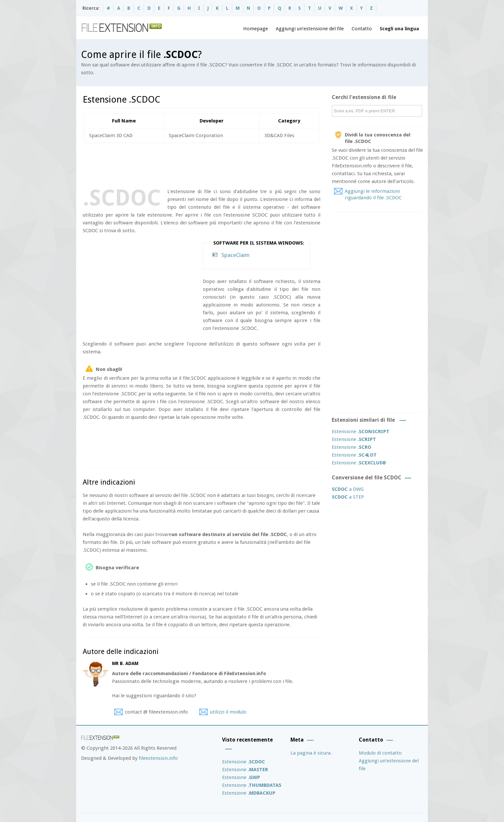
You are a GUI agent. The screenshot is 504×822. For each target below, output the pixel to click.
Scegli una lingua (399, 29)
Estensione (361, 432)
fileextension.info (158, 758)
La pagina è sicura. (311, 753)
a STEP (348, 497)
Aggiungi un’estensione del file (310, 29)
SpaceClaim (236, 255)
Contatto (362, 29)
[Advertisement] (201, 164)
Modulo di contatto (380, 753)
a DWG (348, 489)
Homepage (256, 29)
